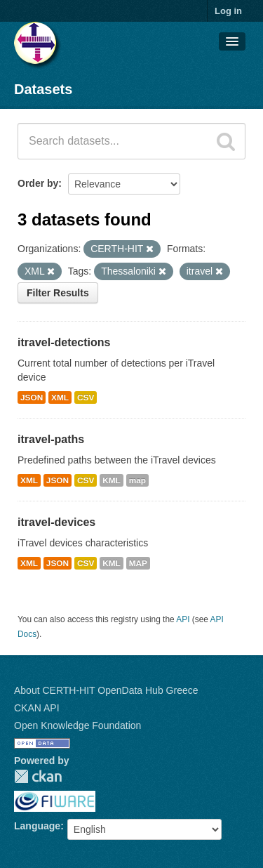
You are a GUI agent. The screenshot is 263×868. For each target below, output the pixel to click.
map (137, 480)
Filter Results (58, 293)
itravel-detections (64, 342)
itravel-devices (56, 522)
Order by (38, 183)
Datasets (43, 89)
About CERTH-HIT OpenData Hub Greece (106, 690)
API (183, 619)
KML (112, 480)
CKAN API (37, 708)
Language (37, 826)
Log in (228, 11)
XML (60, 397)
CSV (86, 397)
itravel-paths (51, 439)
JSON (32, 397)
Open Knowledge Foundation (77, 725)
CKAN (38, 776)
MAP (138, 563)
